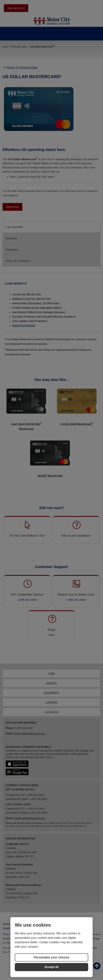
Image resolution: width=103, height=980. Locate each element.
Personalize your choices (51, 957)
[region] (52, 947)
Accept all (52, 967)
